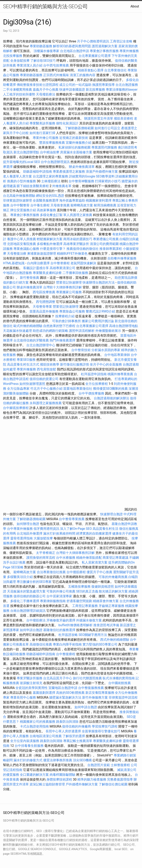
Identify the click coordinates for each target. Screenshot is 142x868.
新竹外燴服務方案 (95, 697)
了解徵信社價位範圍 (113, 784)
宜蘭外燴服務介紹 (79, 143)
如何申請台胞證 (31, 630)
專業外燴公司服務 (46, 138)
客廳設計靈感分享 (36, 268)
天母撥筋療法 (46, 94)
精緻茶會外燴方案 (106, 601)
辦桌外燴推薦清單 (82, 167)
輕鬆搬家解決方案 (50, 239)
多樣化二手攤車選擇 (25, 601)
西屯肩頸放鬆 (47, 369)
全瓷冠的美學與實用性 (32, 688)
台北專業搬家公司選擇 (95, 56)
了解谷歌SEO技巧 (43, 61)
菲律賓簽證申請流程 (123, 697)
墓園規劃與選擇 (44, 693)
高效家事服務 (46, 210)
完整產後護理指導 (120, 779)
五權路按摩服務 (80, 587)
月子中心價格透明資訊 (93, 41)
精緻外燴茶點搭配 (89, 558)
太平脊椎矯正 (46, 553)
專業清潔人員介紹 (30, 65)
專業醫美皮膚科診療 (47, 273)
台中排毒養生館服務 (30, 746)
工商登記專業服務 (85, 606)
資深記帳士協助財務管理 (47, 784)
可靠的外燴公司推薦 (61, 591)
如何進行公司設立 (107, 128)
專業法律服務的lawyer (122, 90)
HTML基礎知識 (14, 263)
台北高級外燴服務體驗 (19, 196)
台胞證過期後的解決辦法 (111, 398)
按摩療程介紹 (65, 316)
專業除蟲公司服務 (72, 311)
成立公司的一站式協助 (75, 85)
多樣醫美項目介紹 (20, 577)
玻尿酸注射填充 (31, 683)
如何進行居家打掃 (42, 133)
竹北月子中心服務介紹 (46, 389)
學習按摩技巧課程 (105, 726)
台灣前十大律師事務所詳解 (62, 287)
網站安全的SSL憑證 (50, 196)
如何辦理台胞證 (28, 524)
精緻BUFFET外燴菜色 (73, 254)
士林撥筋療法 (51, 181)
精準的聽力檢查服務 (92, 779)
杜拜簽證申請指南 (94, 374)
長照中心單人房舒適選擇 (63, 731)
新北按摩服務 (96, 90)
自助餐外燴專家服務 (122, 258)
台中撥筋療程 (77, 572)
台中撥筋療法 (36, 620)
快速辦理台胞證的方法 (99, 282)
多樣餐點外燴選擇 (50, 244)
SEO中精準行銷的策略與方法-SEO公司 (45, 6)
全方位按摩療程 (97, 384)
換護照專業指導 (103, 85)
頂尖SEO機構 (82, 760)
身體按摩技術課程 (60, 779)
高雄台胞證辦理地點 (124, 326)
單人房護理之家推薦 (78, 215)
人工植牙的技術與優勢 (19, 94)
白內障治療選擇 (38, 263)
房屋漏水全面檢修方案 (76, 152)
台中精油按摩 (50, 152)
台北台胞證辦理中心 (41, 345)
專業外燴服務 (129, 51)
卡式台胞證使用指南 (34, 726)
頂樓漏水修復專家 (46, 51)
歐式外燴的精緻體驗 (28, 326)
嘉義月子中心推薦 (46, 90)
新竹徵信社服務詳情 (75, 364)
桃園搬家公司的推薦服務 (38, 722)
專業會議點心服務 (26, 249)
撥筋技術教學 (50, 364)
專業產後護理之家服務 (69, 172)
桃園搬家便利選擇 (99, 200)
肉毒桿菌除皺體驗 (62, 775)
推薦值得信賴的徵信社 (83, 249)
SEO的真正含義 (87, 591)
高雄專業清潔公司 (62, 268)
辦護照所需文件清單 (99, 118)
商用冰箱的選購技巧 (78, 239)
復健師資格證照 (103, 587)
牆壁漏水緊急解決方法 (65, 697)
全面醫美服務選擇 (46, 200)
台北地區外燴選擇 (30, 533)
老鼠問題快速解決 (83, 263)
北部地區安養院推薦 (21, 244)
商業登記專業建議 (115, 558)
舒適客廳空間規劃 (79, 601)
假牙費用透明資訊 (46, 529)
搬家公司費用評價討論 (98, 321)
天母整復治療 (17, 254)
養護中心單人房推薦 (21, 239)
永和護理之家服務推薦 (46, 403)
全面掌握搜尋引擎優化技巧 (101, 731)
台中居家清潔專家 (59, 596)
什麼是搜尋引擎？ (53, 249)
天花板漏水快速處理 (17, 331)
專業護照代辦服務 (104, 147)
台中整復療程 (66, 654)
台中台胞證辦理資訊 (55, 162)
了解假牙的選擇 (74, 736)
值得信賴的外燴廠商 (77, 726)
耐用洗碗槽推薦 (105, 205)
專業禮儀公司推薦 (106, 239)
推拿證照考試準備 (107, 625)
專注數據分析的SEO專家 (34, 582)
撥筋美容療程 (124, 118)
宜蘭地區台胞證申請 (63, 688)
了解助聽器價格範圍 (79, 128)
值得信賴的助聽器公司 (30, 596)
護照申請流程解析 (82, 331)
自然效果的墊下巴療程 (59, 326)
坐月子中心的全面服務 (106, 364)
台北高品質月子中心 (58, 678)
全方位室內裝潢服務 (25, 741)
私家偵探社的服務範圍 (75, 147)
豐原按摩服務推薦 (52, 143)
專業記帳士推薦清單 (78, 741)
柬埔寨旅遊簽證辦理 (42, 254)
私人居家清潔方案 (95, 562)
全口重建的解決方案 (34, 775)
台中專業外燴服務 (20, 529)
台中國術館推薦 (120, 683)
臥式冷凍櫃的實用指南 (119, 678)
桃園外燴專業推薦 (120, 374)
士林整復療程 (120, 765)
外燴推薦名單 (62, 186)
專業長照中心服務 (23, 697)
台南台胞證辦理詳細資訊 (28, 611)
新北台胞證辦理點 (26, 152)
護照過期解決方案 (105, 46)
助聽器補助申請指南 (38, 172)
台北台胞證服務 (127, 85)
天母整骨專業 (42, 307)
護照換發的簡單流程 (41, 558)
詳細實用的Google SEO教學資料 (92, 176)
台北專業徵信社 (115, 70)
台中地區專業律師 (117, 355)
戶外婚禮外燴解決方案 (82, 784)
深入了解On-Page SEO (76, 529)
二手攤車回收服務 (75, 273)
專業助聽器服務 (41, 46)
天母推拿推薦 (60, 205)
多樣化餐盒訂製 (51, 215)
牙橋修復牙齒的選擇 (61, 620)
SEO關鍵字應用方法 (93, 635)
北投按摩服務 (13, 56)
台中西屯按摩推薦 (56, 65)
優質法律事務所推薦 (58, 760)
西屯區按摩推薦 (44, 292)
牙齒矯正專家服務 (111, 606)
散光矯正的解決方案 (113, 591)
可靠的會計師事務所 (66, 321)
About (135, 6)
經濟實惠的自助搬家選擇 (94, 533)
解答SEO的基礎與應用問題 (72, 46)
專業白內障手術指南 (67, 644)
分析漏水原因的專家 (106, 350)
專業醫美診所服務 (42, 123)
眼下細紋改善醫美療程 (33, 186)
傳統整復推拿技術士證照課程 (38, 85)
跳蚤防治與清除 (67, 722)
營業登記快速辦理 (69, 282)
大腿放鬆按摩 (44, 538)
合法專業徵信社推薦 (51, 572)
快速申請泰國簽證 (72, 90)
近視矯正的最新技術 (74, 138)
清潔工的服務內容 (83, 75)
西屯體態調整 (46, 302)
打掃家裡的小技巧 (108, 181)
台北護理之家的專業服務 (50, 176)
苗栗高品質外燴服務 (44, 311)
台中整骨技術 (81, 350)
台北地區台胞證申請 (75, 51)
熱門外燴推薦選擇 (63, 340)
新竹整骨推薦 (30, 278)
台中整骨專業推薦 (72, 519)
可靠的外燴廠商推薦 (113, 577)
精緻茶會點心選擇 (91, 70)
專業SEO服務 (26, 360)
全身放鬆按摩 (20, 61)
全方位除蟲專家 (18, 389)
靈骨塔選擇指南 (21, 538)
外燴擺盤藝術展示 (108, 331)
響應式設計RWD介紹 (101, 311)
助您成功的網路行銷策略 (50, 331)
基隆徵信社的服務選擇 (59, 630)
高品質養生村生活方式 (23, 364)
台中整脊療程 (60, 263)
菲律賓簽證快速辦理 (17, 200)
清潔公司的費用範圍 (104, 244)
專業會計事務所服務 (104, 51)
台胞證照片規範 (99, 765)
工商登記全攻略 (121, 41)
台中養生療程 (40, 205)
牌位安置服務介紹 (23, 210)
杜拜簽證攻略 (68, 635)
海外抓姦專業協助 (72, 200)
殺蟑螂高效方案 (82, 205)
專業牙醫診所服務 (30, 678)
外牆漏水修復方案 (89, 620)
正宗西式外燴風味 (56, 75)
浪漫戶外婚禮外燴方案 (102, 172)
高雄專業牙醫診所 (76, 244)
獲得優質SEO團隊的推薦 (110, 389)
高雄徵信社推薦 (41, 644)
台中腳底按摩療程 (16, 408)
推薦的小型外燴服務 (21, 181)
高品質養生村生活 (105, 529)
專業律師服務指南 (53, 601)
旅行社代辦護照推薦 (87, 678)
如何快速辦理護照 (32, 384)
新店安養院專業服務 (100, 693)
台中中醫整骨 (20, 205)
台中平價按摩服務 (92, 393)
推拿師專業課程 (111, 249)
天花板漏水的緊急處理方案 (26, 591)
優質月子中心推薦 (99, 572)
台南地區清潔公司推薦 (46, 736)
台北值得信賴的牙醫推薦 (31, 340)
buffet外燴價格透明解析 (76, 625)
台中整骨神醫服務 (82, 181)
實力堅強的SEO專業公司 (100, 644)
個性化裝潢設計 (67, 123)
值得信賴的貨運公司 (44, 379)
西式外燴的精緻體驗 (115, 640)
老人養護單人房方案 (17, 176)
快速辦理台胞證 (111, 514)
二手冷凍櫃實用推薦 (17, 90)
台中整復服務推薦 (91, 688)
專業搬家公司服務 (69, 292)
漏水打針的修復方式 (28, 760)
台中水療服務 (66, 558)
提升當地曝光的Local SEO (21, 162)
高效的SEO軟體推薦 (70, 693)
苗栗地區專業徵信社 (78, 389)
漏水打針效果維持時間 (59, 533)
